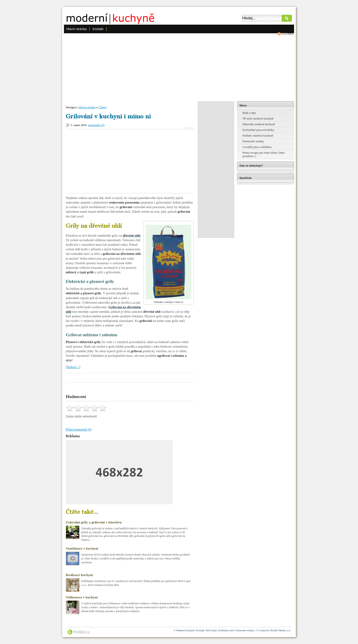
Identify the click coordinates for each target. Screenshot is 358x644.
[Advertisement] (179, 67)
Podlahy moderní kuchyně (258, 136)
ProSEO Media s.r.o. (280, 630)
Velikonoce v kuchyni (82, 597)
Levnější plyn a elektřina (257, 147)
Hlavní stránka (76, 29)
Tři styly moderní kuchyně (258, 119)
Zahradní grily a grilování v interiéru (94, 522)
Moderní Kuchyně (185, 630)
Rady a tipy (249, 113)
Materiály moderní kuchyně (259, 124)
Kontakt (98, 29)
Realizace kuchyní (79, 575)
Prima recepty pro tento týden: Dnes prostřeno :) (264, 154)
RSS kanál (287, 34)
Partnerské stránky (253, 141)
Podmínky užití (226, 630)
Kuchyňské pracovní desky (258, 130)
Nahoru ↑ (73, 367)
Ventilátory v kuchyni (82, 548)
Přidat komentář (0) (79, 429)
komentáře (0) (96, 125)
